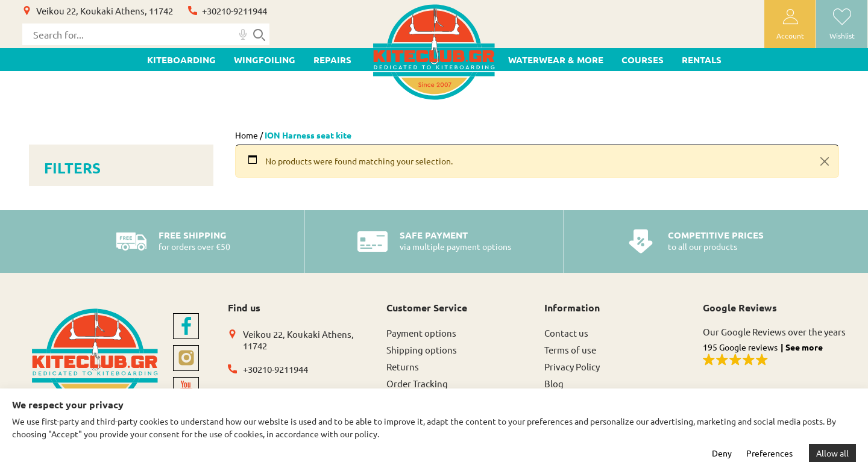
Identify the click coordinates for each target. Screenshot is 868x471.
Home (247, 135)
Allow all (832, 453)
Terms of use (570, 350)
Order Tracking (417, 383)
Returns (403, 367)
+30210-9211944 (234, 11)
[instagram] (186, 358)
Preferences (769, 453)
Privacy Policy (572, 367)
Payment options (421, 333)
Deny (722, 453)
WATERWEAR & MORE (556, 60)
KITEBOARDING (181, 60)
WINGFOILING (265, 60)
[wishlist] (842, 24)
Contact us (566, 333)
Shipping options (422, 350)
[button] (775, 355)
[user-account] (790, 24)
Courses (643, 60)
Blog (554, 383)
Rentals (702, 60)
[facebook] (186, 326)
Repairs (332, 60)
